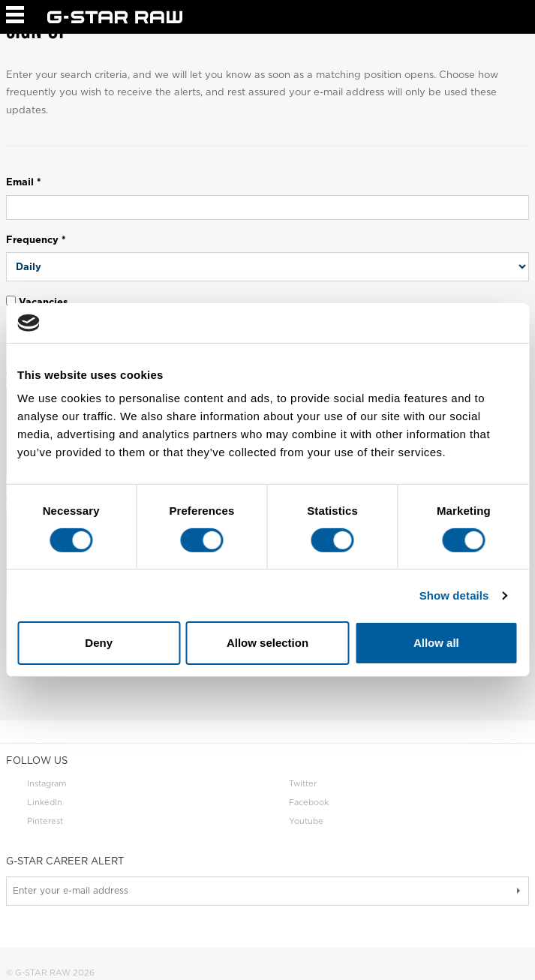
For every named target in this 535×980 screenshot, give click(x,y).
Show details (454, 595)
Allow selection (267, 643)
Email (24, 182)
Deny (99, 643)
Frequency (36, 240)
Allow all (436, 643)
